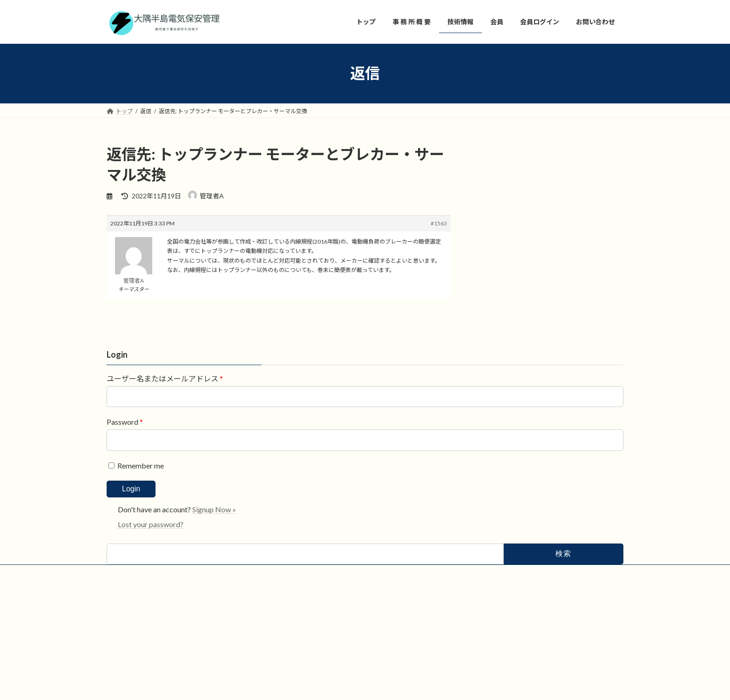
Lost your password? (151, 597)
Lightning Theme (331, 684)
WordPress (283, 684)
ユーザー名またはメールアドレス (165, 451)
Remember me (135, 538)
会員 (162, 646)
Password (125, 495)
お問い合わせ (202, 646)
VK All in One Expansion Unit (393, 684)
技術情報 (127, 646)
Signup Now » (214, 582)
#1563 (439, 223)
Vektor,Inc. (449, 684)
